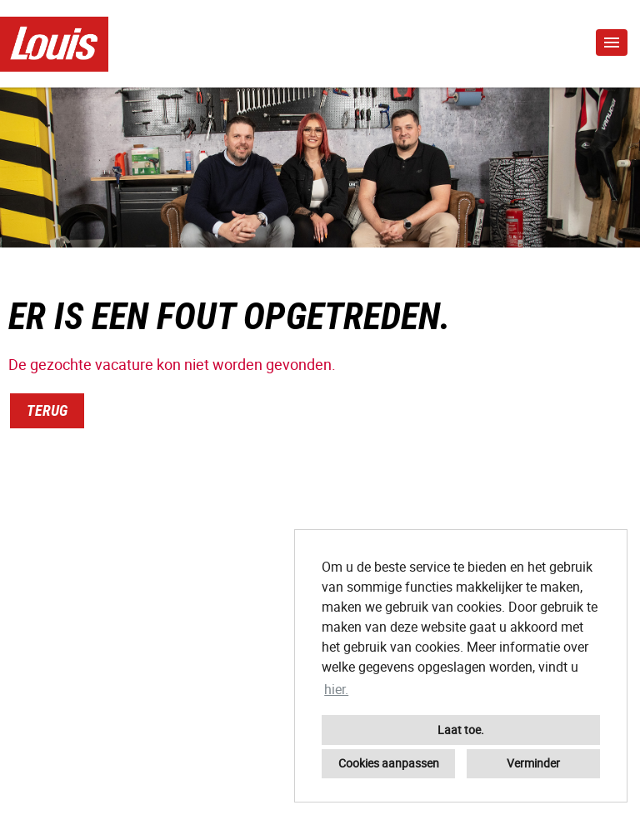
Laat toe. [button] (461, 730)
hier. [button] (336, 689)
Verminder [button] (533, 763)
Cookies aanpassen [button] (389, 763)
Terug (47, 410)
